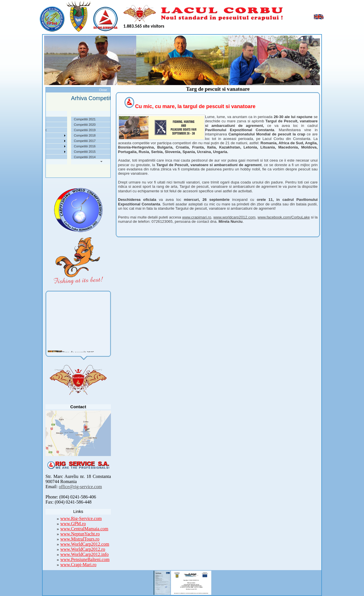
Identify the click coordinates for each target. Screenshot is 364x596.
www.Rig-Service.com (81, 518)
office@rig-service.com (80, 487)
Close (103, 90)
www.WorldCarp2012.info (84, 554)
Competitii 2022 (42, 135)
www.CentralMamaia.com (84, 529)
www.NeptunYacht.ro (80, 534)
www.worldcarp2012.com (234, 217)
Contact (37, 157)
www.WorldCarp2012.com (85, 544)
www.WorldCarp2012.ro (83, 549)
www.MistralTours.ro (80, 539)
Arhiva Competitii (43, 141)
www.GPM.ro (73, 524)
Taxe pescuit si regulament (50, 130)
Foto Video (39, 152)
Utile (35, 146)
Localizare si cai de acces (49, 125)
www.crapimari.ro (197, 217)
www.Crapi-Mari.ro (78, 565)
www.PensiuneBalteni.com (85, 559)
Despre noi (39, 119)
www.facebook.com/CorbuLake (284, 217)
